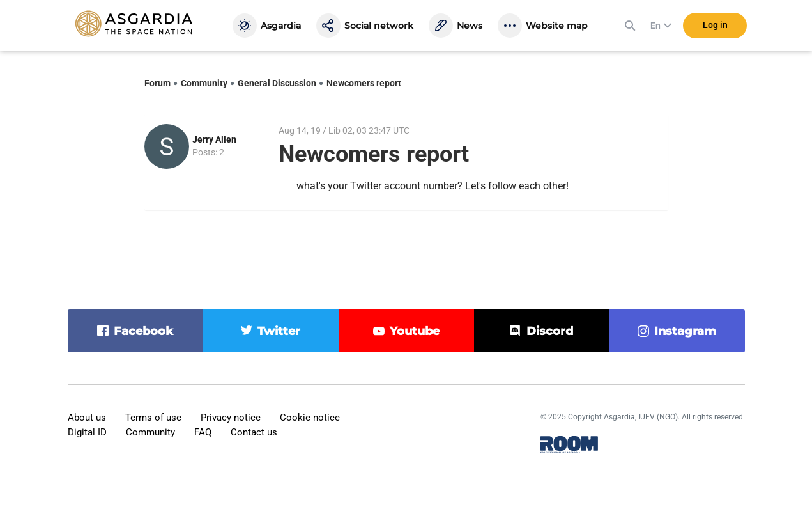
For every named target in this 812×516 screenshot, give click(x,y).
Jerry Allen (214, 139)
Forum (157, 83)
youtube (415, 331)
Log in (715, 25)
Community (204, 83)
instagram (685, 331)
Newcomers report (364, 83)
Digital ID (87, 432)
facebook (143, 331)
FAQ (203, 432)
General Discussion (277, 83)
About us (87, 418)
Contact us (254, 432)
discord (550, 331)
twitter (279, 331)
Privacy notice (231, 418)
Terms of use (153, 418)
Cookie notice (310, 418)
